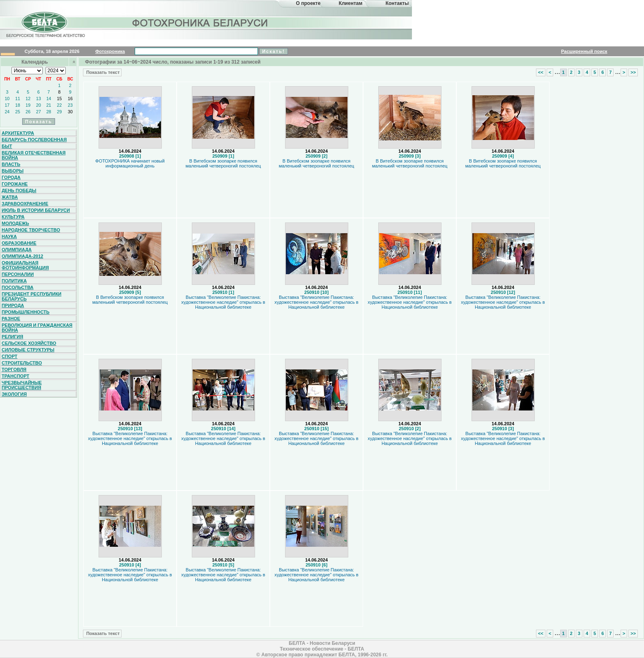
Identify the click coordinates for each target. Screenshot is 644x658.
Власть (11, 164)
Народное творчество (31, 230)
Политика (14, 281)
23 (70, 105)
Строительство (22, 363)
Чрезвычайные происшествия (22, 385)
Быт (7, 146)
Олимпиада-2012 (22, 256)
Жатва (10, 197)
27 (39, 112)
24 (7, 112)
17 (7, 105)
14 (49, 99)
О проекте (308, 3)
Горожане (15, 184)
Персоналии (18, 274)
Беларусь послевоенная (34, 140)
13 (39, 99)
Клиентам (351, 3)
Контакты (397, 3)
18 (18, 105)
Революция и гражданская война (37, 328)
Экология (14, 394)
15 (60, 99)
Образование (19, 243)
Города (11, 177)
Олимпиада (17, 250)
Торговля (14, 369)
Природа (13, 305)
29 (60, 112)
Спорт (9, 356)
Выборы (13, 171)
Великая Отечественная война (34, 155)
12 (28, 99)
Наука (9, 236)
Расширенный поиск (584, 51)
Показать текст (102, 72)
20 (39, 105)
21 (49, 105)
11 (18, 99)
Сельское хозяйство (29, 343)
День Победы (19, 190)
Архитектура (18, 133)
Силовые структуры (28, 350)
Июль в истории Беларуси (36, 210)
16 (70, 99)
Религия (12, 337)
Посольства (18, 287)
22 (60, 105)
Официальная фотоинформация (25, 265)
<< (541, 72)
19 (28, 105)
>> (633, 72)
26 (28, 112)
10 (7, 99)
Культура (13, 217)
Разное (11, 319)
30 (70, 112)
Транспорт (15, 376)
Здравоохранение (25, 204)
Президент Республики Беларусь (32, 296)
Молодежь (15, 223)
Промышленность (25, 312)
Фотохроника (110, 51)
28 (49, 112)
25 (18, 112)
